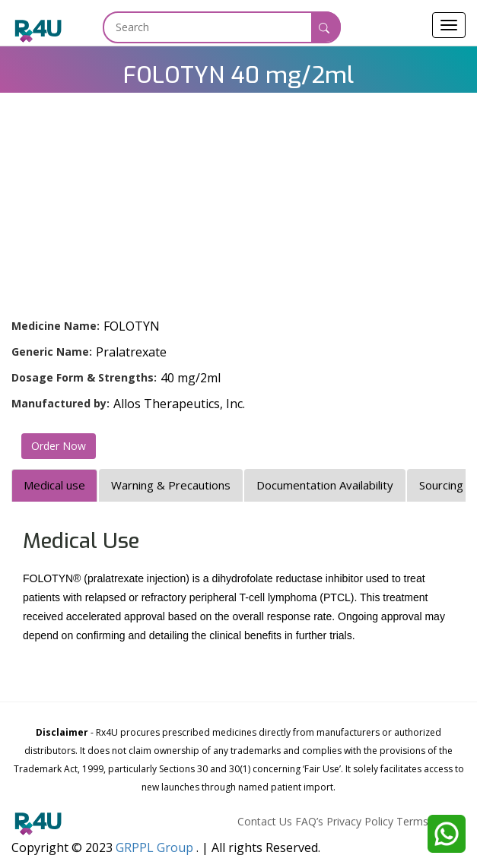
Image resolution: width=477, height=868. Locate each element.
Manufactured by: (60, 403)
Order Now (59, 446)
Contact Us (265, 821)
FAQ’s (309, 821)
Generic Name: (52, 352)
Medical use (54, 485)
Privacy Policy (360, 821)
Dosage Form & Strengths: (84, 377)
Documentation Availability (325, 485)
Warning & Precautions (171, 485)
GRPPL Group (154, 847)
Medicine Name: (56, 326)
